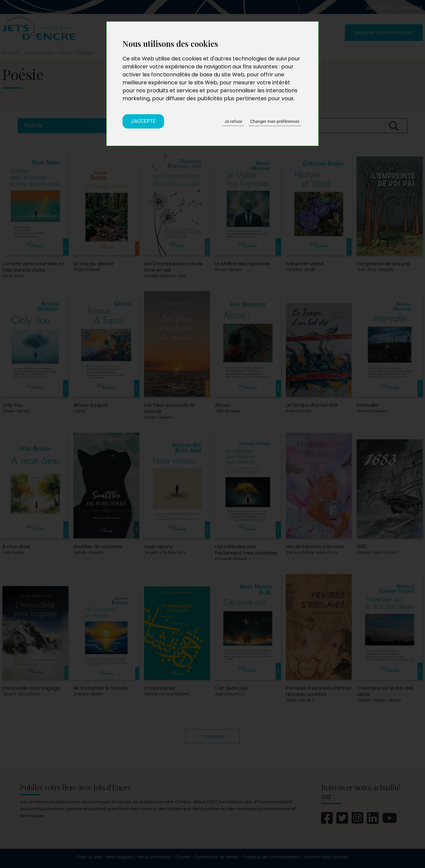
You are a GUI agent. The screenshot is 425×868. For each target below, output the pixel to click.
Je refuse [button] (233, 121)
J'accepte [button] (143, 121)
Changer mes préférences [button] (275, 121)
